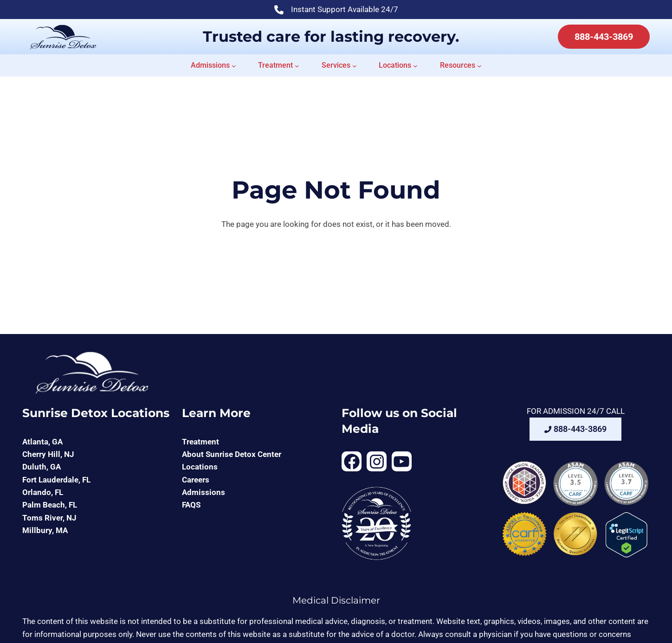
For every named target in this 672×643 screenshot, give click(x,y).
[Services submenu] (355, 65)
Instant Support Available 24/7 (336, 10)
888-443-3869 (604, 37)
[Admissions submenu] (234, 65)
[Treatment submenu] (297, 65)
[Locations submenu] (415, 65)
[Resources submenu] (479, 65)
